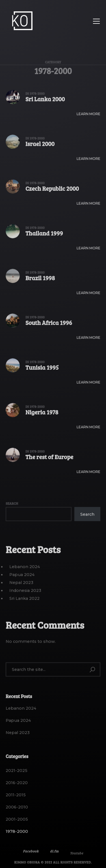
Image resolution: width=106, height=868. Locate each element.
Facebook (31, 855)
